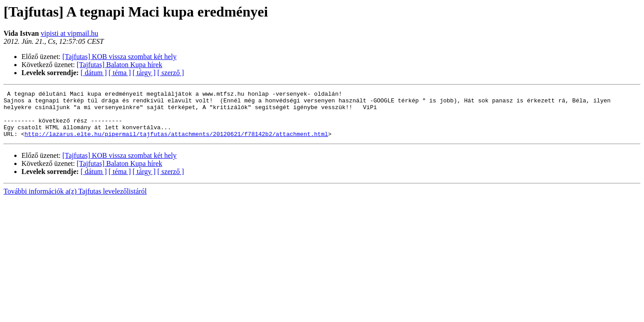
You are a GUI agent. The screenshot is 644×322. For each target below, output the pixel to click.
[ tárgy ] (144, 73)
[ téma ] (120, 73)
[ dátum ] (94, 73)
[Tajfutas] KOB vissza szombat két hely (120, 57)
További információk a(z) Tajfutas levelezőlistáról (75, 201)
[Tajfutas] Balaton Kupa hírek (120, 65)
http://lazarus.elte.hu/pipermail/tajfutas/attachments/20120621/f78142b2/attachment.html (176, 143)
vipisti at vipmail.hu (69, 33)
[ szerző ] (171, 73)
